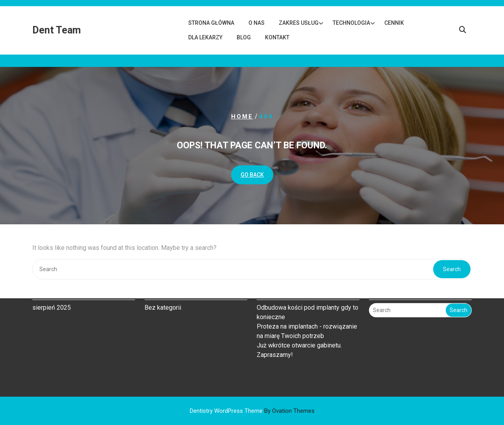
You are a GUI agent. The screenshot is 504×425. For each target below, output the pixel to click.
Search (459, 290)
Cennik (394, 23)
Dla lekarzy (205, 37)
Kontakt (277, 37)
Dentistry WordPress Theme (252, 411)
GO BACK (252, 175)
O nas (257, 23)
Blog (244, 37)
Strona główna (211, 23)
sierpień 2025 (52, 287)
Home (242, 116)
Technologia (351, 23)
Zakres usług (299, 23)
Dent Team (57, 30)
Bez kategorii (163, 287)
